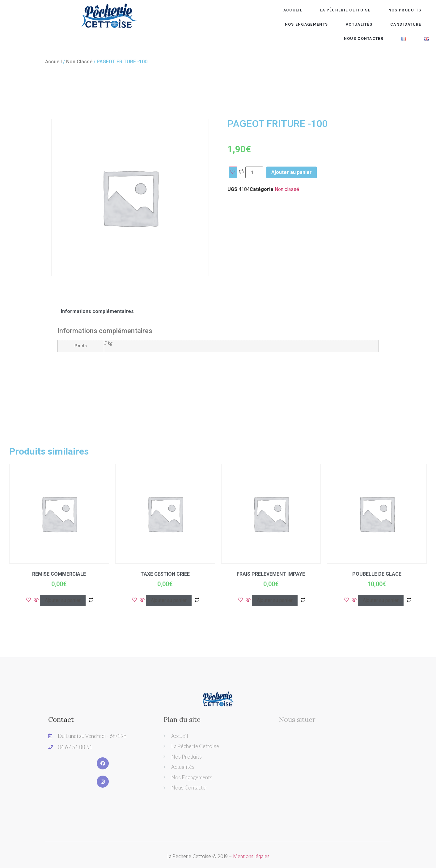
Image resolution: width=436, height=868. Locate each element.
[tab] (97, 311)
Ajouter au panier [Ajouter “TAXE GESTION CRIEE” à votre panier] (169, 600)
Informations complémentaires (97, 311)
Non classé (79, 62)
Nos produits (405, 10)
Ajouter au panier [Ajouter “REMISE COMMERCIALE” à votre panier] (63, 600)
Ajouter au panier (292, 172)
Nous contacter (364, 38)
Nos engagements (307, 24)
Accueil (293, 10)
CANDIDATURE (406, 24)
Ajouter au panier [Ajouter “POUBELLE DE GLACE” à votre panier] (381, 600)
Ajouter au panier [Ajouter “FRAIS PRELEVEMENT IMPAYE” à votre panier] (275, 600)
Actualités (359, 24)
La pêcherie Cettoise (345, 10)
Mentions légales (251, 857)
